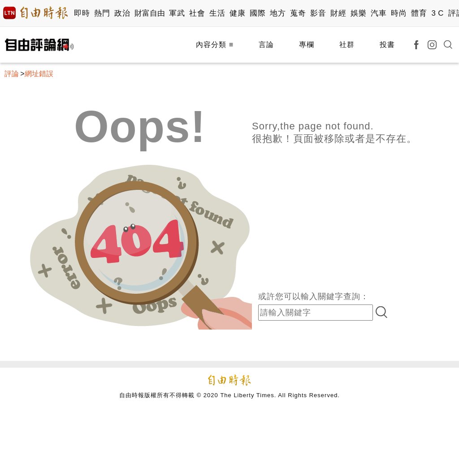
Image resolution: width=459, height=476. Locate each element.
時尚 (399, 13)
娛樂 (358, 13)
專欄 (307, 45)
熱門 (102, 13)
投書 (387, 45)
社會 (197, 13)
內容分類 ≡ (215, 45)
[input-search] (316, 313)
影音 (318, 13)
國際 (258, 13)
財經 (338, 13)
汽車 (379, 13)
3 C (437, 13)
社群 (347, 45)
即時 (82, 13)
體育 (419, 13)
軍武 (177, 13)
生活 (217, 13)
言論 (266, 45)
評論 (12, 74)
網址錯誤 (39, 74)
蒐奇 (298, 13)
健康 (237, 13)
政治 (122, 13)
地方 (278, 13)
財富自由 (149, 13)
